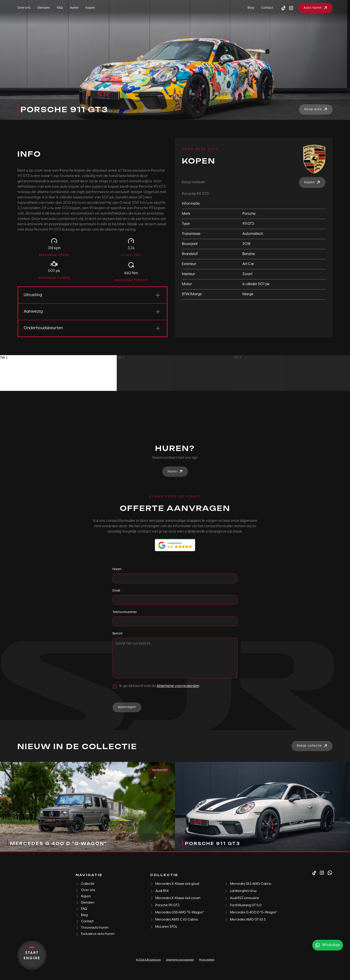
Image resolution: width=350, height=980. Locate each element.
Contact (267, 8)
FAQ (60, 8)
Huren (74, 8)
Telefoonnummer (125, 612)
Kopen (90, 8)
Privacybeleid (207, 960)
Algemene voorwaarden (178, 686)
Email (116, 591)
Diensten (44, 8)
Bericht (118, 634)
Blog (251, 8)
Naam (117, 569)
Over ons (24, 8)
